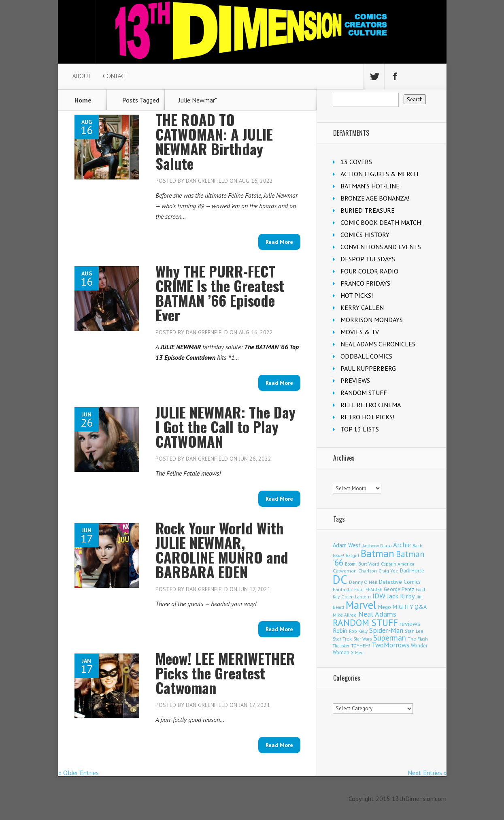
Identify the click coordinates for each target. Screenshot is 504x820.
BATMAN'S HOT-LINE (370, 186)
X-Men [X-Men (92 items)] (357, 653)
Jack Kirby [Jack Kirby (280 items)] (401, 596)
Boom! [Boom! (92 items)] (351, 564)
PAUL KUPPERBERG (368, 368)
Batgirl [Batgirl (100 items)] (352, 555)
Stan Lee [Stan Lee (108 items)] (414, 631)
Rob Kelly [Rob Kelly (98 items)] (358, 631)
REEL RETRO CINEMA (371, 405)
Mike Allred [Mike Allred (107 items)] (345, 615)
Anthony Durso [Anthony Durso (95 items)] (377, 546)
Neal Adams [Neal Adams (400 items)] (377, 614)
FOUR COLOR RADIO (369, 271)
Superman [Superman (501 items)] (390, 638)
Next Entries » (427, 773)
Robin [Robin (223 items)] (340, 631)
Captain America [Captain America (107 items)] (398, 564)
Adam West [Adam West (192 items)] (347, 545)
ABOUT (82, 76)
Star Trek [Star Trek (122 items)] (342, 639)
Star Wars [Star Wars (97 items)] (363, 639)
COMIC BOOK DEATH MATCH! (382, 222)
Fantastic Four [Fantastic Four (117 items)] (348, 589)
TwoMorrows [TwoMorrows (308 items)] (390, 645)
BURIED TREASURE (368, 210)
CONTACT (115, 76)
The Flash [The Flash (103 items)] (418, 639)
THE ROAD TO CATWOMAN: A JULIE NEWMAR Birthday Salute (214, 141)
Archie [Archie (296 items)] (402, 545)
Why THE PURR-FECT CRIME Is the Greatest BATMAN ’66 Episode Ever (220, 293)
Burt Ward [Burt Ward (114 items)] (369, 564)
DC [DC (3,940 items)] (340, 579)
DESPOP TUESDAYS (368, 259)
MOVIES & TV (360, 332)
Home (83, 100)
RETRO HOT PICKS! (367, 417)
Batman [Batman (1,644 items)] (377, 553)
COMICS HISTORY (365, 235)
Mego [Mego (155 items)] (385, 607)
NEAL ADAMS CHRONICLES (378, 344)
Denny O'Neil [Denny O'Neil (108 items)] (363, 582)
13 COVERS (356, 162)
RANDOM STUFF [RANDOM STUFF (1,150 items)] (365, 622)
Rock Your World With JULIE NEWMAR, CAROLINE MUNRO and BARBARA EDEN (222, 550)
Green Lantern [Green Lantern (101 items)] (356, 597)
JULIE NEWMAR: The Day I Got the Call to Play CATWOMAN (225, 426)
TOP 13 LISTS (360, 429)
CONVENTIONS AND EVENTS (381, 247)
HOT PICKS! (357, 295)
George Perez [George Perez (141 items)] (399, 589)
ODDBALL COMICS (366, 356)
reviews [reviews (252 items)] (410, 624)
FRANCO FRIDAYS (365, 283)
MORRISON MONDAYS (372, 320)
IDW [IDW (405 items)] (379, 596)
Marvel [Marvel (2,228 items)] (361, 605)
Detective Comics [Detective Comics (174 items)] (400, 582)
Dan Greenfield (207, 181)
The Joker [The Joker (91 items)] (341, 646)
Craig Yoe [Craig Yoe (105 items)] (388, 571)
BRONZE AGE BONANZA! (375, 198)
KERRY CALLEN (362, 307)
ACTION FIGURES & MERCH (379, 174)
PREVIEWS (355, 380)
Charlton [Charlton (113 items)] (368, 571)
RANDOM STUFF (364, 393)
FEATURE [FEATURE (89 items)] (374, 589)
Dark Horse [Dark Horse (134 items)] (412, 571)
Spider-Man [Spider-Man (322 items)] (386, 630)
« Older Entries (79, 773)
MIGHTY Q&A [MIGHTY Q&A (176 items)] (410, 607)
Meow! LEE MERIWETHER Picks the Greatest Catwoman (225, 673)
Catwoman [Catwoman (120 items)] (345, 571)
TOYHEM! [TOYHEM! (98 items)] (360, 646)
